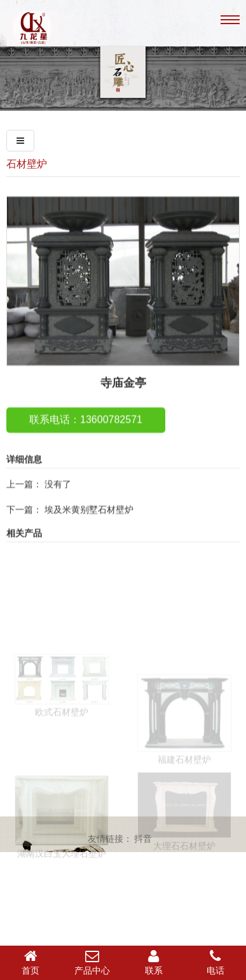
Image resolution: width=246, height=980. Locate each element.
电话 (215, 962)
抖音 (143, 841)
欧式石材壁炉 (62, 739)
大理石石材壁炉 (184, 876)
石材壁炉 (27, 164)
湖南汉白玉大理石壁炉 (62, 885)
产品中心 (92, 962)
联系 (154, 962)
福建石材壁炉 (184, 792)
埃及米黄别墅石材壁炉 (89, 524)
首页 (31, 962)
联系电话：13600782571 (86, 434)
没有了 (58, 499)
